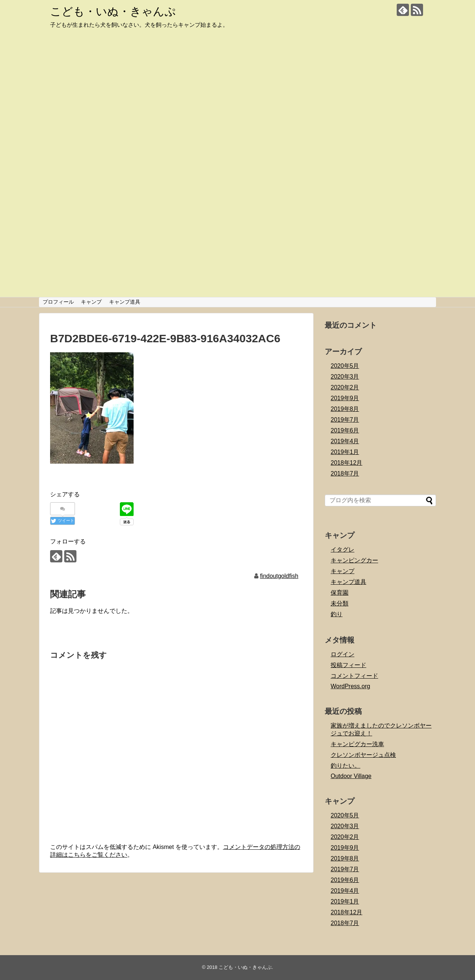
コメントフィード (354, 676)
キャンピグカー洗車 (357, 744)
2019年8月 (345, 409)
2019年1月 (345, 452)
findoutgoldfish (279, 576)
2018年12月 (346, 463)
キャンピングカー (354, 560)
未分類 (340, 603)
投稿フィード (348, 665)
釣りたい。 (345, 766)
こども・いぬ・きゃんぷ (113, 11)
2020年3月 (345, 377)
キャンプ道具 (125, 302)
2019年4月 (345, 441)
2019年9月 (345, 398)
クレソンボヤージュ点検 (363, 755)
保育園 (340, 593)
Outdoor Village (351, 776)
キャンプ (91, 302)
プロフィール (58, 302)
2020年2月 (345, 387)
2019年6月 (345, 430)
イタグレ (343, 550)
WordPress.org (350, 686)
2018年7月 (345, 473)
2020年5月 (345, 366)
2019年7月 (345, 420)
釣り (337, 614)
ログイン (343, 654)
